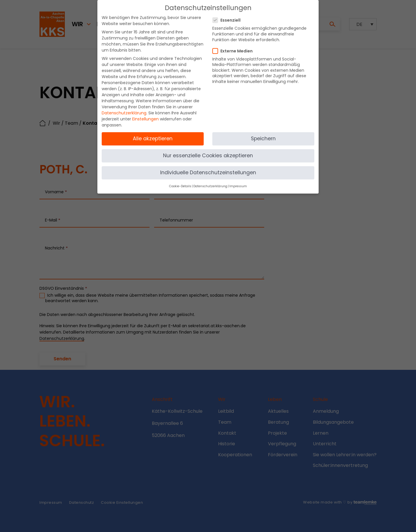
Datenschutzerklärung (124, 110)
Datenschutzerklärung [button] (210, 183)
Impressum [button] (238, 183)
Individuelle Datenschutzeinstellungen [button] (208, 169)
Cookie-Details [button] (180, 183)
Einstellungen (145, 116)
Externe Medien (234, 48)
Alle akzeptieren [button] (153, 135)
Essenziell (228, 17)
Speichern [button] (263, 135)
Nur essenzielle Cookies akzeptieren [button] (208, 152)
